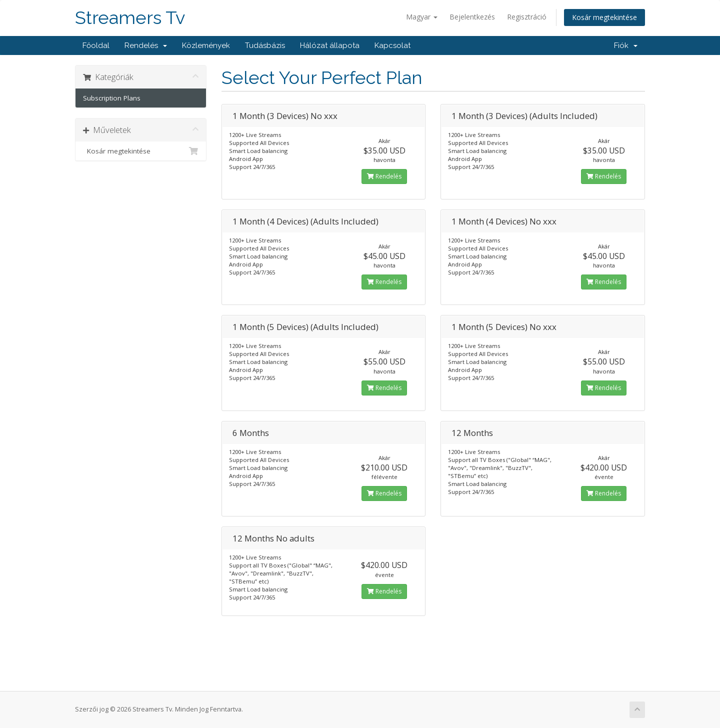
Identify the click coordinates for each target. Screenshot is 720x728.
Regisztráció (527, 17)
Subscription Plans (112, 98)
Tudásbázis (265, 45)
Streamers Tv (130, 18)
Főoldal (96, 45)
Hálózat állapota (330, 45)
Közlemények (206, 45)
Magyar (422, 17)
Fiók (626, 45)
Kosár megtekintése (604, 17)
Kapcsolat (392, 45)
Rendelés (146, 45)
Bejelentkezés (472, 17)
